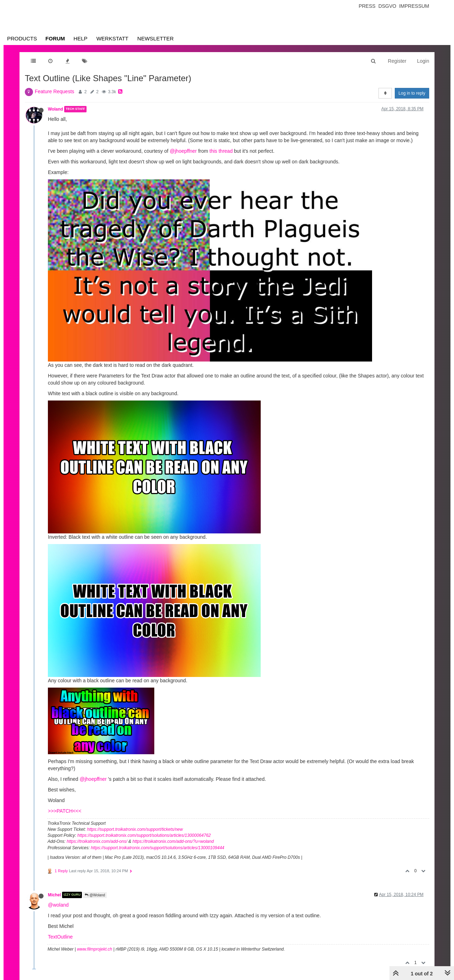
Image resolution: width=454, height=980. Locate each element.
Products (22, 38)
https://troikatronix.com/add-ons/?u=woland (173, 841)
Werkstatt (112, 38)
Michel (54, 895)
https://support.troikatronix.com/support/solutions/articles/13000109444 (157, 848)
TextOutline (60, 937)
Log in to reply (412, 93)
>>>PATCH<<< (65, 811)
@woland (58, 905)
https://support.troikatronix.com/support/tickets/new (135, 829)
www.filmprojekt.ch (95, 949)
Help (80, 38)
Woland (56, 109)
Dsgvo (387, 6)
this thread (221, 151)
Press (367, 6)
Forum (55, 38)
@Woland (95, 895)
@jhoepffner (183, 151)
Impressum (414, 6)
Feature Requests (54, 91)
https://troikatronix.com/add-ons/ (97, 841)
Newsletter (156, 38)
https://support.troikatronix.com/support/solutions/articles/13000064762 (144, 835)
